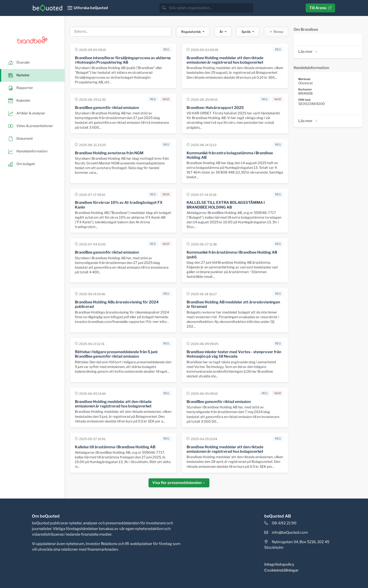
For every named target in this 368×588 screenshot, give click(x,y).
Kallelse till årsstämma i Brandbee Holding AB (115, 447)
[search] (211, 8)
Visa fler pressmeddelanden (179, 483)
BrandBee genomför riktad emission (107, 108)
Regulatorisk (191, 32)
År (222, 32)
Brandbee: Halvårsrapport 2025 (215, 108)
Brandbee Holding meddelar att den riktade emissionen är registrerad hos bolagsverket (225, 60)
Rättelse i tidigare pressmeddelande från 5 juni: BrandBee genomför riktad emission (116, 354)
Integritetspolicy (279, 564)
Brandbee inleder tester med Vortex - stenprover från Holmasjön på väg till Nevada (234, 354)
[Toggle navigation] (87, 8)
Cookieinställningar (282, 570)
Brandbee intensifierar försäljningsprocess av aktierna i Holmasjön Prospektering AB (123, 60)
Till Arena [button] (320, 8)
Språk (246, 32)
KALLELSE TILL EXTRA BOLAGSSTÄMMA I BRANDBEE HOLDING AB (226, 205)
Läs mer (308, 52)
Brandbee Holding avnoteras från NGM (109, 153)
